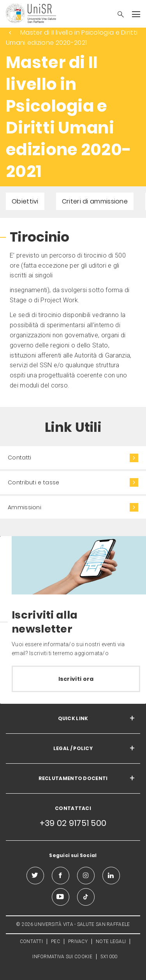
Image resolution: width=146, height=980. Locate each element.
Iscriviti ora (76, 679)
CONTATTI (31, 941)
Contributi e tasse (33, 482)
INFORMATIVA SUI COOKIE (62, 957)
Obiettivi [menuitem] (25, 201)
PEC (55, 941)
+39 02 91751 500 (73, 823)
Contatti (19, 458)
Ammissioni (25, 507)
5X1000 (109, 957)
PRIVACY (78, 941)
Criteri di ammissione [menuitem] (95, 201)
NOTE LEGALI (111, 941)
